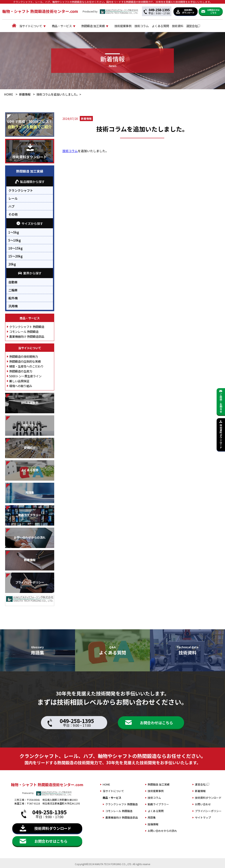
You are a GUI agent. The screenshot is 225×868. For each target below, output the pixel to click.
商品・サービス (62, 26)
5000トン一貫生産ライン (25, 376)
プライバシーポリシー (208, 812)
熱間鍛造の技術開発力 (24, 357)
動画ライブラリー (158, 805)
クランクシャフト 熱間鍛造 (27, 327)
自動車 (13, 282)
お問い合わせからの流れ (162, 831)
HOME (9, 95)
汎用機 (13, 306)
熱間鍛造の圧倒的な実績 (25, 362)
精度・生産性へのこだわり (26, 367)
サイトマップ (203, 818)
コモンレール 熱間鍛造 (24, 332)
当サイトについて (28, 26)
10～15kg (15, 248)
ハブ (11, 207)
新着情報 (25, 95)
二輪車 (13, 290)
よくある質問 (175, 26)
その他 (13, 215)
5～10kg (15, 241)
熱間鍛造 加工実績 (98, 26)
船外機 (13, 298)
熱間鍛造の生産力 (21, 372)
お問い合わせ (203, 805)
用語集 (152, 818)
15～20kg (15, 256)
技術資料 (196, 26)
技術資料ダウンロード (208, 798)
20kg (12, 264)
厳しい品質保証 (19, 381)
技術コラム (153, 26)
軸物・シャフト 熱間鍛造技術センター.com (40, 11)
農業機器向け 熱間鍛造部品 (27, 337)
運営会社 (213, 26)
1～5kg (14, 233)
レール (13, 199)
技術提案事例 (131, 26)
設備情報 (153, 825)
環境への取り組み (21, 386)
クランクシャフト (21, 191)
